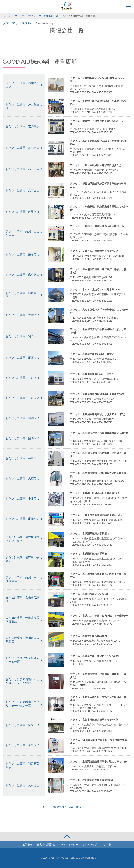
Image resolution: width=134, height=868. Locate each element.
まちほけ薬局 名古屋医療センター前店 (23, 539)
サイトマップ (90, 845)
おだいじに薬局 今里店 (21, 745)
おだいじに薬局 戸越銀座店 (23, 106)
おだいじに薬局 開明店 (21, 418)
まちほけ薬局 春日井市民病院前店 (23, 620)
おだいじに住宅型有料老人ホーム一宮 (23, 660)
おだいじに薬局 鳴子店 (21, 336)
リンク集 (106, 845)
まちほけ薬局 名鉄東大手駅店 (23, 559)
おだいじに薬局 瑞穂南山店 (23, 295)
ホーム (6, 16)
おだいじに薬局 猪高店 (21, 438)
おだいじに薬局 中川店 (21, 458)
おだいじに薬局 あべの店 (23, 785)
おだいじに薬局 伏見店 (21, 725)
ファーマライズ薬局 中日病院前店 (23, 579)
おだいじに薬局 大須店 (21, 478)
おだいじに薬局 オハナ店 (23, 148)
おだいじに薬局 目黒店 (21, 212)
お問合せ (28, 845)
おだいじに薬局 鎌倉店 (21, 255)
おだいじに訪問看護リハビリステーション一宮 (23, 704)
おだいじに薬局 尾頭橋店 (23, 519)
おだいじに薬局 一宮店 (21, 378)
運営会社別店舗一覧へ (67, 807)
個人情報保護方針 (47, 845)
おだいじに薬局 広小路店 (23, 275)
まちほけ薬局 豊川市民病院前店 (23, 640)
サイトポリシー (69, 845)
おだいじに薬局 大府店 (21, 315)
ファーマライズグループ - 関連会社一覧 (36, 16)
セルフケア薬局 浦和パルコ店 (23, 85)
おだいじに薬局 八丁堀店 (23, 190)
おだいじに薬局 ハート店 (23, 169)
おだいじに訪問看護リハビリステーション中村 (23, 681)
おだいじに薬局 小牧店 (21, 499)
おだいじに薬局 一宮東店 (23, 398)
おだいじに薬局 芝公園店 (23, 126)
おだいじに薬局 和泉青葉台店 (23, 765)
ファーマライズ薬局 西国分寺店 (23, 233)
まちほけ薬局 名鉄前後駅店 (23, 599)
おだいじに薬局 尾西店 (21, 358)
